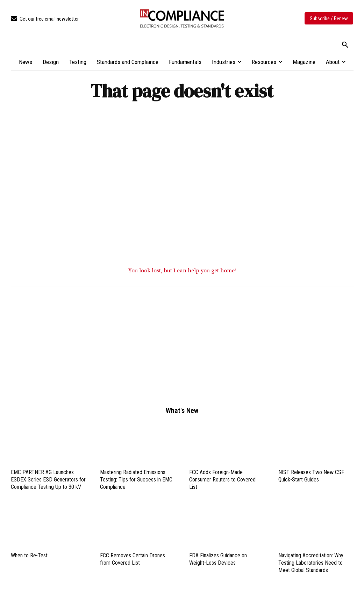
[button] (345, 45)
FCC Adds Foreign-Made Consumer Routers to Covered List (222, 480)
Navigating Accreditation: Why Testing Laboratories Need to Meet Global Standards (311, 563)
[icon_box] (45, 19)
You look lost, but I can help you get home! (182, 271)
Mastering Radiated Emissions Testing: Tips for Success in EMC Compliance (136, 480)
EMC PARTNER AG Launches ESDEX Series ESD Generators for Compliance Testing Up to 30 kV (48, 480)
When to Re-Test (29, 556)
